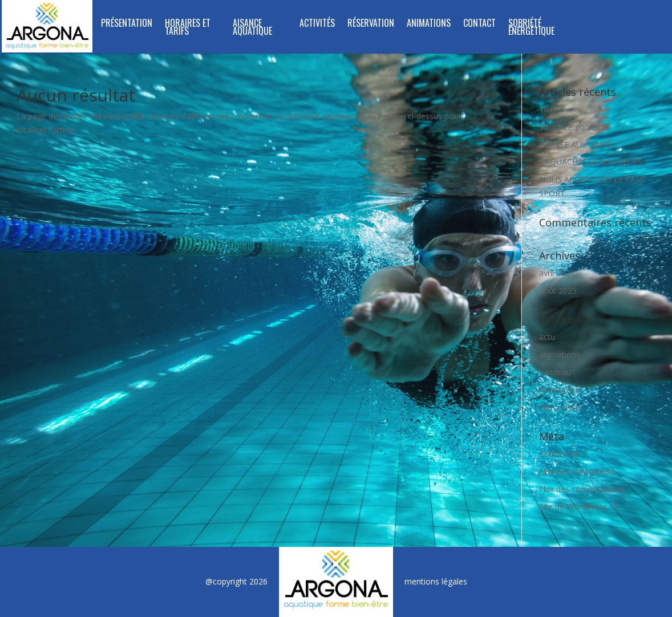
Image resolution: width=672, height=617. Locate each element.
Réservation (371, 24)
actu (547, 337)
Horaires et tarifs (188, 28)
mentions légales (436, 581)
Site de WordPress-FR (579, 507)
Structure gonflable (574, 127)
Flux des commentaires (582, 489)
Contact (479, 24)
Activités (317, 24)
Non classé (560, 407)
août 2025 (558, 291)
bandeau (555, 372)
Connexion (559, 454)
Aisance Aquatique (252, 28)
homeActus (560, 390)
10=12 (550, 109)
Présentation (127, 24)
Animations (429, 24)
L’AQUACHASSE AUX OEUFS (591, 162)
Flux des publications (577, 471)
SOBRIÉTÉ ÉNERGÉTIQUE (531, 28)
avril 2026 (557, 273)
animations (560, 354)
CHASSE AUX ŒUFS (575, 145)
